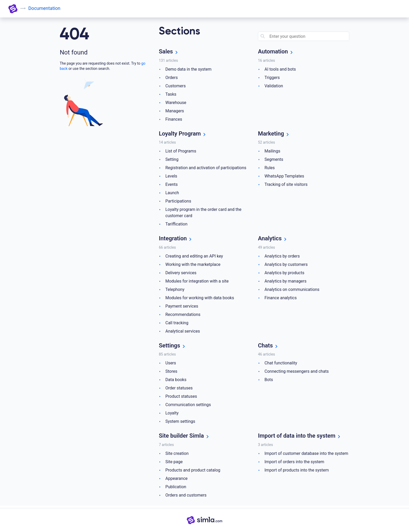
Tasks (171, 94)
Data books (176, 381)
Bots (269, 381)
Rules (270, 169)
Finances (174, 120)
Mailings (272, 152)
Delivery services (181, 274)
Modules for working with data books (200, 299)
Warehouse (176, 103)
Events (172, 185)
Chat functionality (281, 365)
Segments (274, 160)
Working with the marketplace (193, 265)
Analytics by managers (285, 282)
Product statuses (181, 398)
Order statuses (179, 390)
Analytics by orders (282, 257)
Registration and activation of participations (206, 169)
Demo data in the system (188, 69)
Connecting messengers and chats (297, 373)
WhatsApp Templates (284, 177)
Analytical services (183, 332)
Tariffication (176, 225)
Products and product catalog (193, 472)
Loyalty (172, 415)
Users (171, 365)
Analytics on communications (292, 291)
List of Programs (181, 152)
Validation (274, 86)
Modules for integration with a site (197, 282)
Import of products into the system (297, 472)
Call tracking (177, 324)
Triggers (272, 78)
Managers (175, 111)
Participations (178, 202)
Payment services (182, 307)
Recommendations (183, 316)
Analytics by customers (286, 265)
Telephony (175, 291)
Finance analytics (281, 299)
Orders (172, 78)
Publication (176, 489)
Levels (171, 177)
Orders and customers (186, 497)
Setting (172, 160)
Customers (176, 86)
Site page (174, 464)
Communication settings (188, 406)
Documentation (45, 8)
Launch (172, 194)
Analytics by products (284, 274)
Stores (171, 373)
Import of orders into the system (294, 464)
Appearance (176, 480)
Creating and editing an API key (194, 257)
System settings (180, 423)
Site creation (177, 455)
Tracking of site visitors (286, 185)
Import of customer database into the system (306, 455)
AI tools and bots (280, 69)
